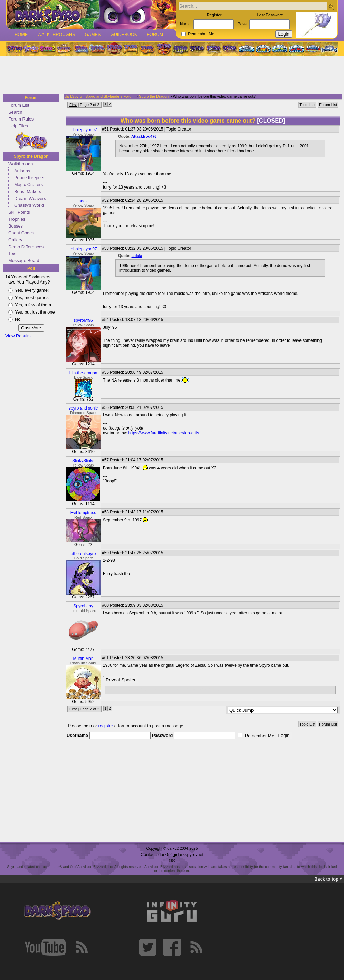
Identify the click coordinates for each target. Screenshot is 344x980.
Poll (31, 268)
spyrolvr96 (83, 320)
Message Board (24, 261)
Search (15, 112)
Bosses (16, 226)
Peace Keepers (29, 178)
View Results (18, 336)
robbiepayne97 (83, 130)
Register (214, 15)
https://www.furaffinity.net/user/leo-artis (164, 433)
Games (93, 34)
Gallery (15, 240)
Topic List (307, 105)
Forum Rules (21, 119)
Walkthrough (21, 164)
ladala (83, 201)
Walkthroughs (56, 34)
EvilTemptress (83, 513)
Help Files (18, 126)
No (18, 319)
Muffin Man (83, 659)
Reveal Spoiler (121, 680)
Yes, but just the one (35, 312)
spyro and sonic (83, 408)
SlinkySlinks (83, 461)
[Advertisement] (170, 75)
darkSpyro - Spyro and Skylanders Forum (99, 96)
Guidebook (124, 34)
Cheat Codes (21, 233)
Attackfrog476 (144, 136)
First (73, 105)
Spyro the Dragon (31, 156)
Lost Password (270, 15)
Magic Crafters (28, 185)
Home (21, 34)
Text (12, 254)
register (106, 726)
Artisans (22, 171)
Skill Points (19, 212)
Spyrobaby (83, 606)
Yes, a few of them (33, 305)
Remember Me (201, 34)
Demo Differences (26, 247)
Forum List (19, 105)
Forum (155, 34)
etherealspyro (83, 554)
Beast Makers (28, 191)
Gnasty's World (29, 205)
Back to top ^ (328, 879)
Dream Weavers (30, 198)
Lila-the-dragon (83, 373)
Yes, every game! (32, 290)
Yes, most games (32, 297)
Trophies (17, 219)
